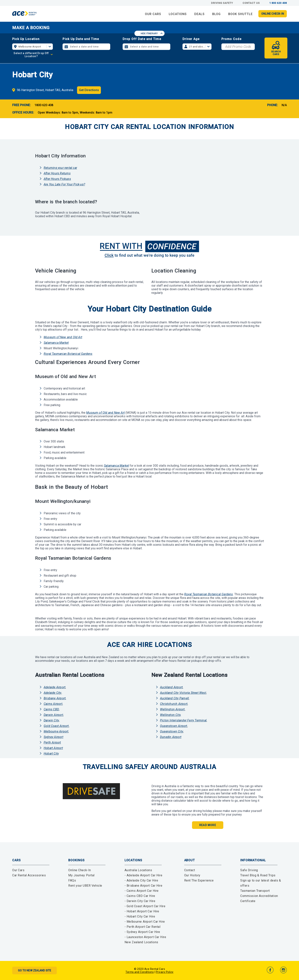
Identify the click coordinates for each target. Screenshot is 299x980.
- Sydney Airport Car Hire (142, 932)
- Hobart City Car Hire (140, 916)
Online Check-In (80, 870)
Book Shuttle (240, 14)
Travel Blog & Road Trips (258, 875)
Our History (192, 875)
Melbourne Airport (56, 731)
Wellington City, (170, 715)
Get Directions (89, 90)
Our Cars (18, 870)
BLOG (216, 14)
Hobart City (51, 754)
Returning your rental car (60, 168)
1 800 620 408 (278, 3)
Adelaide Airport (55, 687)
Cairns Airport (53, 704)
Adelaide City (53, 693)
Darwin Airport (53, 715)
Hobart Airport (53, 748)
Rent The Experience (199, 880)
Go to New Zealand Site (35, 970)
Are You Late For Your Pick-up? (64, 184)
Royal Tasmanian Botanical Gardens (68, 354)
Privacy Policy (165, 972)
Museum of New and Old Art (63, 337)
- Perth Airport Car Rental (143, 927)
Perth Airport (52, 742)
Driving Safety (222, 3)
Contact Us (251, 3)
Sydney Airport (53, 737)
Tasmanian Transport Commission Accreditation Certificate (259, 896)
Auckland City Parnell (174, 698)
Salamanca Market (56, 343)
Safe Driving (249, 870)
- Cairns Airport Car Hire (142, 891)
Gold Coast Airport (56, 726)
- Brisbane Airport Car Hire (143, 886)
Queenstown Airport (174, 726)
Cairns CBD (51, 709)
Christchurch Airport (174, 704)
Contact (190, 870)
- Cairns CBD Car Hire (140, 896)
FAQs (72, 880)
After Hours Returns (57, 173)
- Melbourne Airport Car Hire (145, 922)
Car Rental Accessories (29, 875)
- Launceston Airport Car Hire (145, 937)
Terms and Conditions (140, 972)
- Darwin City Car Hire (140, 901)
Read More (208, 825)
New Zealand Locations (141, 942)
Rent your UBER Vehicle (85, 886)
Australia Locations (138, 870)
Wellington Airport (172, 709)
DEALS (199, 14)
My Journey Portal (81, 875)
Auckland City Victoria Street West (183, 693)
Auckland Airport (171, 687)
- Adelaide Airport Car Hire (143, 875)
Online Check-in (273, 14)
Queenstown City (172, 731)
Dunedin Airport (171, 737)
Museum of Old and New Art (105, 413)
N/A (284, 105)
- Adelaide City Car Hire (141, 880)
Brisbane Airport (55, 698)
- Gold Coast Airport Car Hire (145, 906)
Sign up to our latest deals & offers (261, 883)
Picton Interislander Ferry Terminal (183, 720)
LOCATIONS (178, 14)
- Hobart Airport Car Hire (142, 911)
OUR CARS (153, 14)
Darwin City (51, 720)
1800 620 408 (44, 105)
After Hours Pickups (57, 179)
